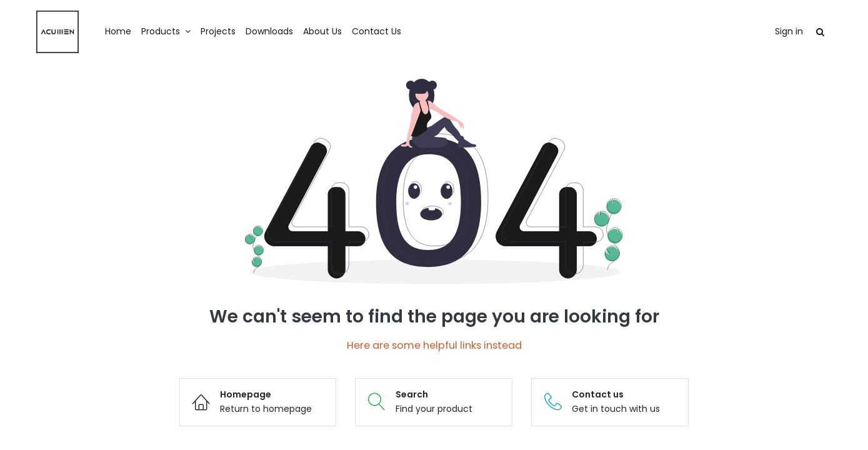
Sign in (777, 31)
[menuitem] (130, 32)
